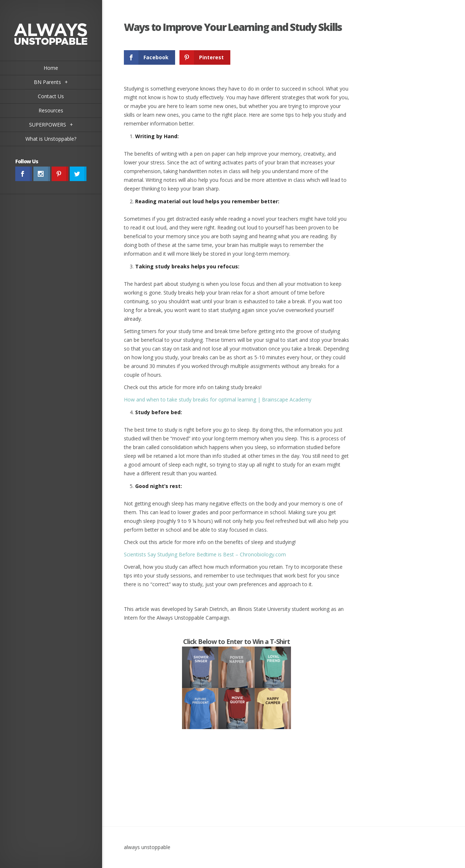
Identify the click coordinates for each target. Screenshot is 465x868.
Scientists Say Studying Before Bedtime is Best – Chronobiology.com (205, 554)
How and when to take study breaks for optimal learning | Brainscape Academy (218, 399)
